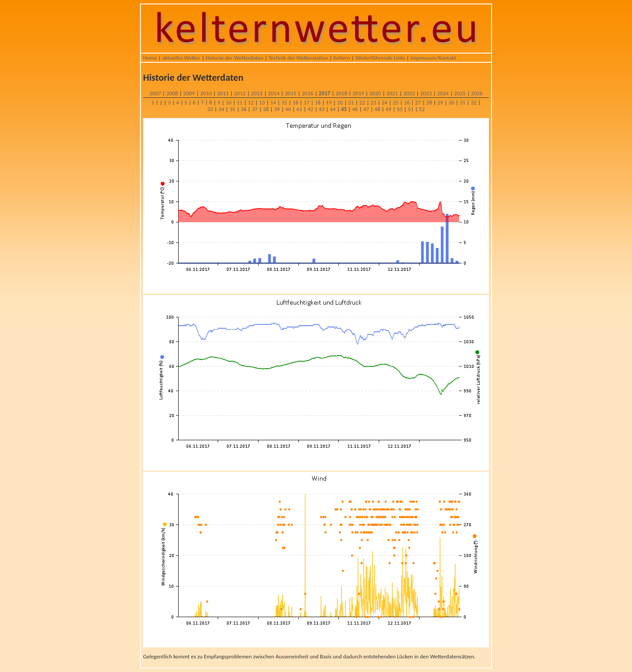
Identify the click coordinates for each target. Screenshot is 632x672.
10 (228, 102)
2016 (308, 93)
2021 (392, 93)
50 (400, 109)
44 (332, 109)
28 (429, 102)
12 (251, 102)
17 (307, 102)
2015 (291, 93)
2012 (240, 93)
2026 (477, 93)
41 (299, 109)
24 (385, 102)
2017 (324, 93)
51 (411, 109)
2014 (273, 93)
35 (232, 109)
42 (311, 109)
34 (221, 109)
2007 (155, 93)
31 (462, 102)
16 (295, 102)
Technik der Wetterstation (298, 58)
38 (266, 109)
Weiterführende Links (380, 58)
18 (318, 102)
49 (388, 109)
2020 (375, 93)
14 (273, 102)
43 (321, 109)
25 (396, 102)
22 (362, 102)
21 (351, 102)
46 (355, 109)
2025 (460, 93)
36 (243, 109)
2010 (206, 93)
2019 (358, 93)
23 (373, 102)
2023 (426, 93)
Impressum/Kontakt (433, 58)
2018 (341, 93)
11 (239, 102)
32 (474, 102)
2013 (257, 93)
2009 (189, 93)
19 (329, 102)
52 (422, 109)
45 (344, 109)
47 (366, 109)
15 (284, 102)
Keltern (342, 58)
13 (262, 102)
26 (407, 102)
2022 (409, 93)
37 (255, 109)
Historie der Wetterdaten (234, 58)
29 (440, 102)
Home (150, 58)
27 (418, 102)
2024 (443, 93)
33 (210, 109)
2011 (223, 93)
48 (377, 109)
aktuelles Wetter (181, 58)
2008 (172, 93)
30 (451, 102)
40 (288, 109)
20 (340, 102)
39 (277, 109)
